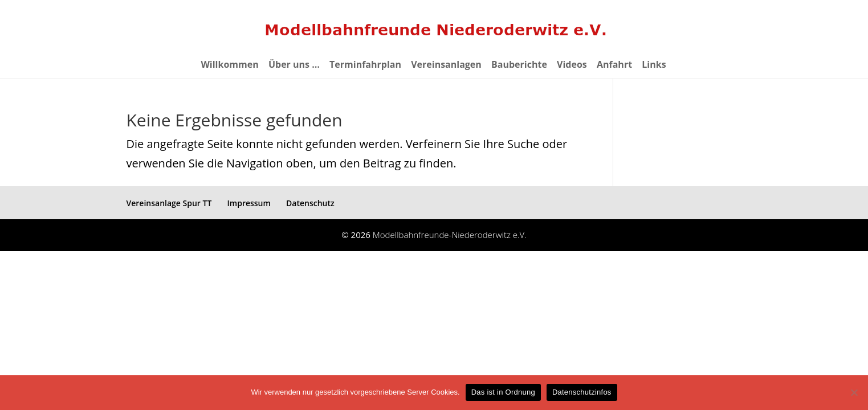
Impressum (249, 203)
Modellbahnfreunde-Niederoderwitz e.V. (450, 235)
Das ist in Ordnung (503, 392)
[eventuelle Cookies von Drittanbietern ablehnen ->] (854, 392)
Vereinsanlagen (446, 65)
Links (654, 65)
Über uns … (294, 65)
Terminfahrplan (365, 65)
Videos (572, 65)
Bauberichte (519, 65)
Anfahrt (614, 65)
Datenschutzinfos (582, 392)
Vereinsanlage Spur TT (169, 203)
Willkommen (229, 65)
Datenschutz (310, 203)
